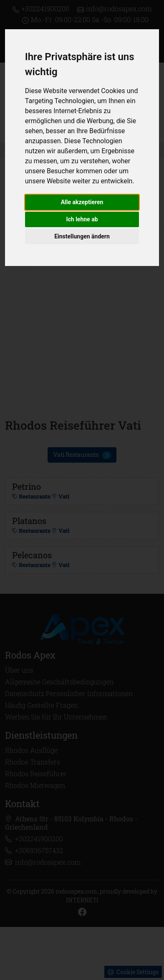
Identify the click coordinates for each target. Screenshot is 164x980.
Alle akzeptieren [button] (82, 202)
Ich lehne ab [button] (82, 219)
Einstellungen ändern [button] (82, 236)
